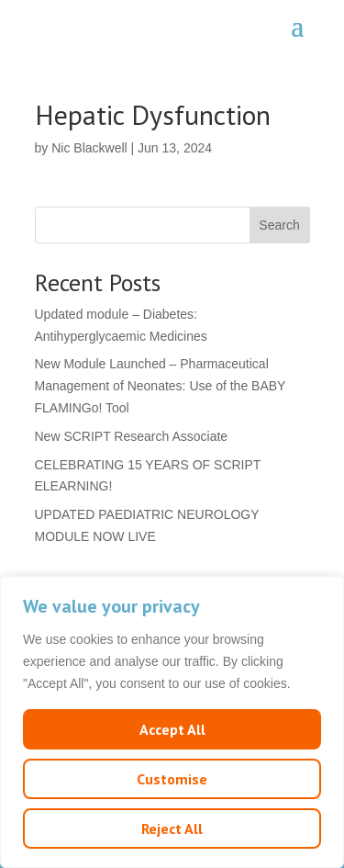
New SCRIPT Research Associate (132, 436)
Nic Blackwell (89, 148)
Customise (172, 779)
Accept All (172, 729)
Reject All (172, 829)
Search (279, 225)
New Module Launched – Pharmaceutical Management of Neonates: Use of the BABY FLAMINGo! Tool (161, 386)
